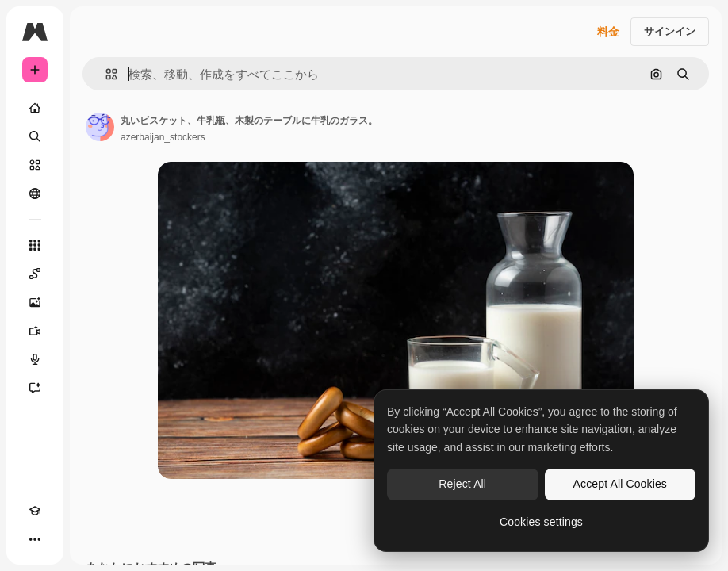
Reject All (462, 484)
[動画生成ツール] (35, 331)
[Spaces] (35, 274)
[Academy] (35, 511)
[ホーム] (35, 108)
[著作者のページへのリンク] (100, 127)
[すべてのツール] (35, 245)
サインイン (670, 31)
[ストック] (35, 165)
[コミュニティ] (35, 194)
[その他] (35, 539)
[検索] (35, 136)
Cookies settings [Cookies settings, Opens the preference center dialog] (541, 522)
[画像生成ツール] (35, 302)
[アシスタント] (35, 388)
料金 (608, 32)
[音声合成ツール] (35, 359)
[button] (105, 74)
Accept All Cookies (620, 484)
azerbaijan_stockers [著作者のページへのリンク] (163, 137)
